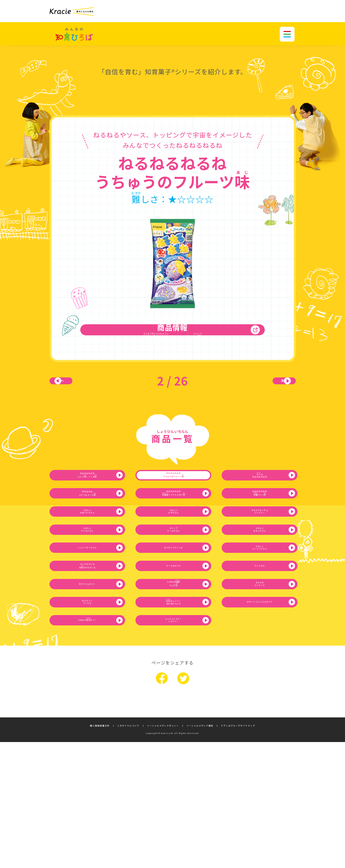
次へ (271, 393)
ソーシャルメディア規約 (200, 852)
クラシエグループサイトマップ (238, 852)
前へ (74, 393)
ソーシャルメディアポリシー (163, 852)
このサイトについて (128, 852)
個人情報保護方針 (100, 852)
